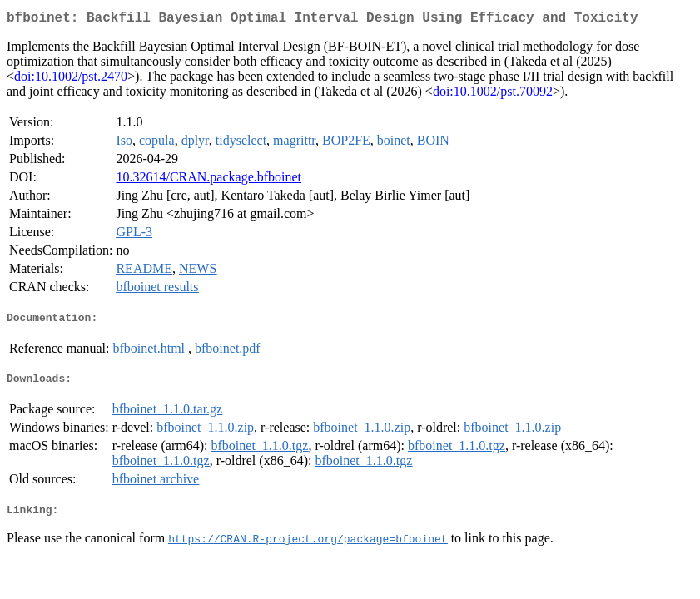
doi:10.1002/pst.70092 (493, 94)
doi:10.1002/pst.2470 (71, 79)
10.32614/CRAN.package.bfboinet (209, 180)
